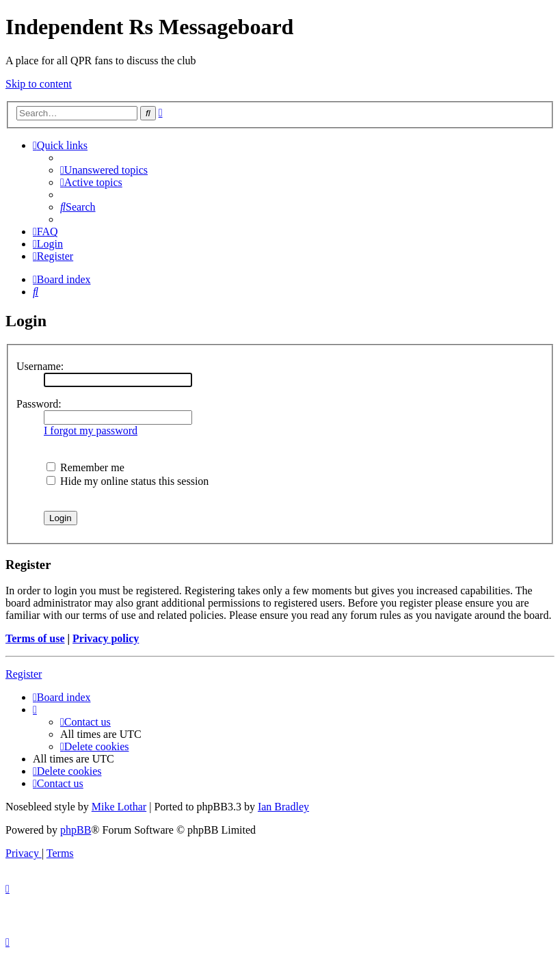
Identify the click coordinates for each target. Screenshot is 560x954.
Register (24, 674)
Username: (40, 366)
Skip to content (39, 84)
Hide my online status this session (128, 481)
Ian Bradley (283, 807)
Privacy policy (106, 638)
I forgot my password (91, 430)
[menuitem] (104, 170)
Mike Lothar (119, 807)
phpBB (76, 830)
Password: (39, 404)
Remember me (85, 467)
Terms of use (35, 638)
